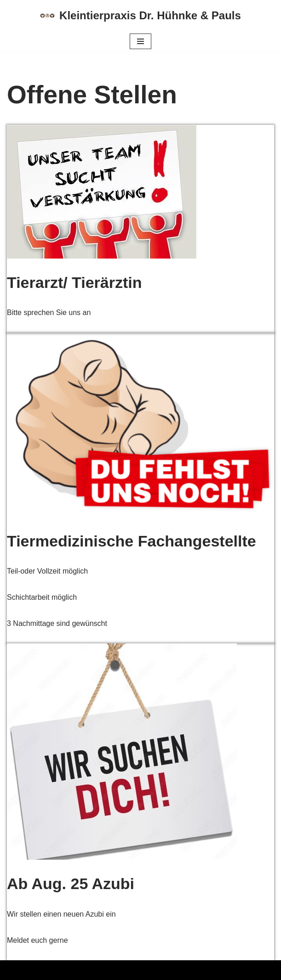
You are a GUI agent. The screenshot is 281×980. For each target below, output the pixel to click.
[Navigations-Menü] (140, 41)
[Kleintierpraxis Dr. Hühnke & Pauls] (140, 16)
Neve (15, 970)
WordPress (100, 970)
